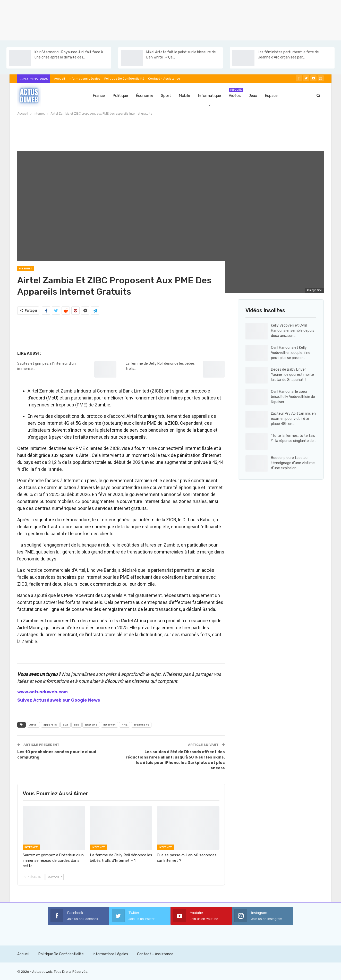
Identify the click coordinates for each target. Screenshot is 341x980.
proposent (141, 725)
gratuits (91, 725)
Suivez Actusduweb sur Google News (59, 700)
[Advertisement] (155, 19)
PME (125, 725)
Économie (144, 96)
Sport (166, 96)
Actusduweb (42, 972)
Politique (120, 96)
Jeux (253, 96)
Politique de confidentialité (124, 79)
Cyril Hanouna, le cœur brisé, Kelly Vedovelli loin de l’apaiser (293, 397)
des (76, 725)
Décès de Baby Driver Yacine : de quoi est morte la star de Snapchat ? (292, 375)
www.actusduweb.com (42, 692)
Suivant (55, 877)
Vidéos (236, 93)
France (99, 96)
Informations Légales (85, 79)
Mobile (184, 96)
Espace (271, 96)
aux (65, 725)
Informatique (209, 96)
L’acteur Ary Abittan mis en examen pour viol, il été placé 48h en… (293, 419)
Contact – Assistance (164, 79)
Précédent (34, 877)
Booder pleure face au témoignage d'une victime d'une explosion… (293, 463)
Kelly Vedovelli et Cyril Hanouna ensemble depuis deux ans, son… (293, 331)
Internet (26, 269)
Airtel (33, 725)
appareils (50, 725)
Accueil (59, 79)
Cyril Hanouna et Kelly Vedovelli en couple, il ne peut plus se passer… (291, 353)
